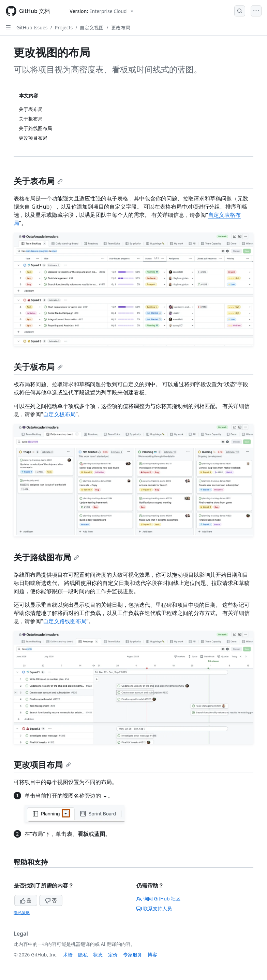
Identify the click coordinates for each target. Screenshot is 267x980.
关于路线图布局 (46, 557)
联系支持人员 (154, 908)
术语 (68, 955)
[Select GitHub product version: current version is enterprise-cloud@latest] (101, 11)
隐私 (83, 955)
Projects (64, 27)
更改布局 (121, 27)
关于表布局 (38, 181)
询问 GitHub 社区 (159, 899)
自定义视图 (92, 27)
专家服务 (133, 955)
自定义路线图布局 (65, 621)
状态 (98, 955)
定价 (113, 955)
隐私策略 (22, 913)
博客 (152, 955)
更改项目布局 (42, 764)
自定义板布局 (59, 414)
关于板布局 (38, 367)
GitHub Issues (32, 27)
